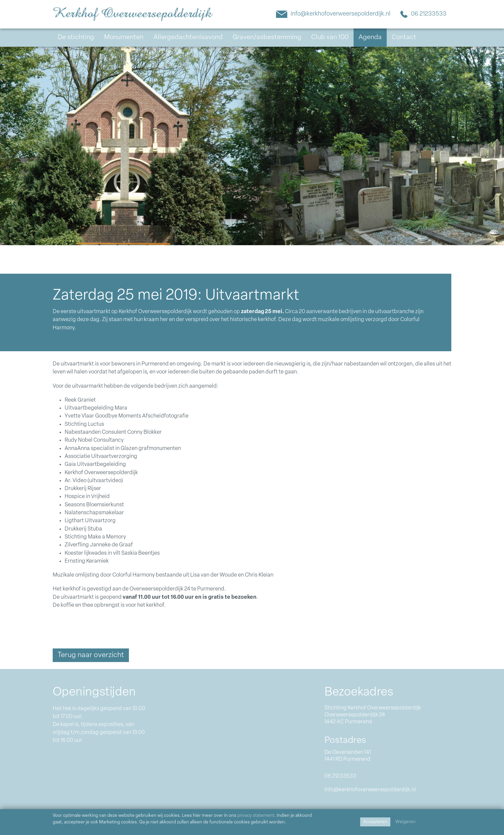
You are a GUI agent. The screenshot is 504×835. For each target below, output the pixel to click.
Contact (404, 37)
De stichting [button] (76, 37)
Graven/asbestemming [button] (267, 37)
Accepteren (375, 822)
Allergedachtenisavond (188, 37)
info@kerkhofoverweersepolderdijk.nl (333, 13)
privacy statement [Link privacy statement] (256, 816)
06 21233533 (423, 13)
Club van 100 (330, 37)
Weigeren (405, 822)
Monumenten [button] (124, 37)
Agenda (370, 37)
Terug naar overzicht (91, 655)
